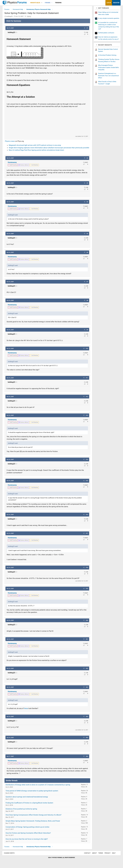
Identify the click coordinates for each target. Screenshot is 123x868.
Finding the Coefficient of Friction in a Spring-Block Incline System (30, 806)
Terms (99, 856)
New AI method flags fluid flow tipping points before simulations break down (37, 153)
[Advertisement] (47, 122)
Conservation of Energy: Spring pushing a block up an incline (28, 830)
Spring (30, 17)
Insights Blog (36, 3)
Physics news (11, 142)
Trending (59, 3)
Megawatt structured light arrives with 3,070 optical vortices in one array (36, 146)
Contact (86, 856)
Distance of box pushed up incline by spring (22, 812)
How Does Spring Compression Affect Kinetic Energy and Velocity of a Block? (34, 818)
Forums (48, 3)
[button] (43, 3)
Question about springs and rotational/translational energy (28, 800)
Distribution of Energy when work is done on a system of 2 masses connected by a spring (39, 788)
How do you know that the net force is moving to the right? (28, 842)
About (93, 856)
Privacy (106, 856)
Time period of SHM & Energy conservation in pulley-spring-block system (33, 794)
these (27, 711)
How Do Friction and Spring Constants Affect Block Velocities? (29, 836)
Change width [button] (10, 856)
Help (112, 856)
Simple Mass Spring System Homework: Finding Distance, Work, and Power (34, 824)
